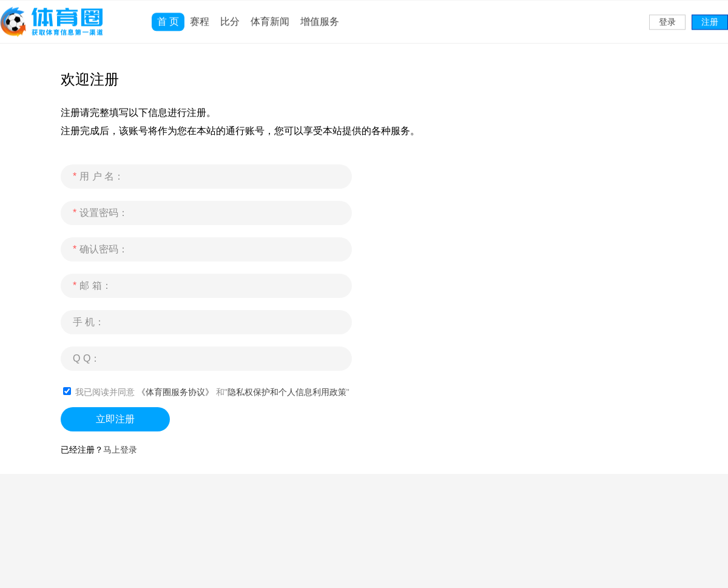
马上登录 (120, 450)
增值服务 (320, 15)
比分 (230, 15)
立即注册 (115, 419)
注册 (710, 15)
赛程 (200, 15)
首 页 (168, 15)
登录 (667, 15)
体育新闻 (270, 15)
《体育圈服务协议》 (175, 392)
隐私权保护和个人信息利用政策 (287, 392)
